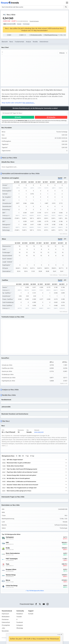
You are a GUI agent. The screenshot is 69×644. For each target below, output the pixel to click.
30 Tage (32, 458)
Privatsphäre (6, 628)
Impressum (5, 617)
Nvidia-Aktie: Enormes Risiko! (15, 468)
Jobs (3, 631)
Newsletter (5, 634)
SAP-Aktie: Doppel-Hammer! (15, 462)
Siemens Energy (11, 578)
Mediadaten (6, 619)
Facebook (20, 625)
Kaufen (19, 118)
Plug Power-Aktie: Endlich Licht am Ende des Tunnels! (22, 474)
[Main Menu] (67, 3)
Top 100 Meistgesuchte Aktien (35, 593)
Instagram (20, 628)
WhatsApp (20, 631)
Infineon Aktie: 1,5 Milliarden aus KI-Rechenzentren (22, 484)
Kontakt (31, 617)
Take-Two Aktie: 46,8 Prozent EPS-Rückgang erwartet (22, 471)
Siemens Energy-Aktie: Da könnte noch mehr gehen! (22, 478)
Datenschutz (6, 625)
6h (17, 458)
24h (23, 458)
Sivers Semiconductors (13, 556)
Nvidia (8, 551)
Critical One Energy (12, 588)
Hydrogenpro (10, 540)
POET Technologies (12, 561)
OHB (8, 545)
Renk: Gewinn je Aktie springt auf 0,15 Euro (19, 493)
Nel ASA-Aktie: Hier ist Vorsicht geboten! (19, 481)
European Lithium (11, 572)
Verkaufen (52, 118)
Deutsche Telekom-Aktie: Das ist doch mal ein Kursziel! (23, 487)
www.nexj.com (39, 434)
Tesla (8, 567)
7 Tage (27, 458)
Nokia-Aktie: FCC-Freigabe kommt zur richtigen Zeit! (22, 490)
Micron (8, 583)
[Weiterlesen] (66, 462)
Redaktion (20, 617)
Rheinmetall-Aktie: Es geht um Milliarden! (19, 465)
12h (20, 458)
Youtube (19, 619)
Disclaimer (5, 622)
